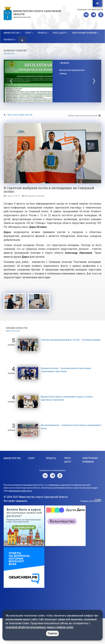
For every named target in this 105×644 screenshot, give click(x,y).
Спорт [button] (29, 33)
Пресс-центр (13, 115)
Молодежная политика (34, 196)
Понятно (53, 633)
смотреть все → (11, 53)
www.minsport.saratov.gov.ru (20, 490)
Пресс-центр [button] (60, 33)
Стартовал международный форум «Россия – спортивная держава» (71, 339)
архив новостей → (14, 330)
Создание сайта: (87, 501)
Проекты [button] (43, 33)
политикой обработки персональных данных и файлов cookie (39, 627)
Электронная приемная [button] (85, 33)
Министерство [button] (12, 33)
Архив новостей (26, 115)
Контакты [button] (10, 40)
